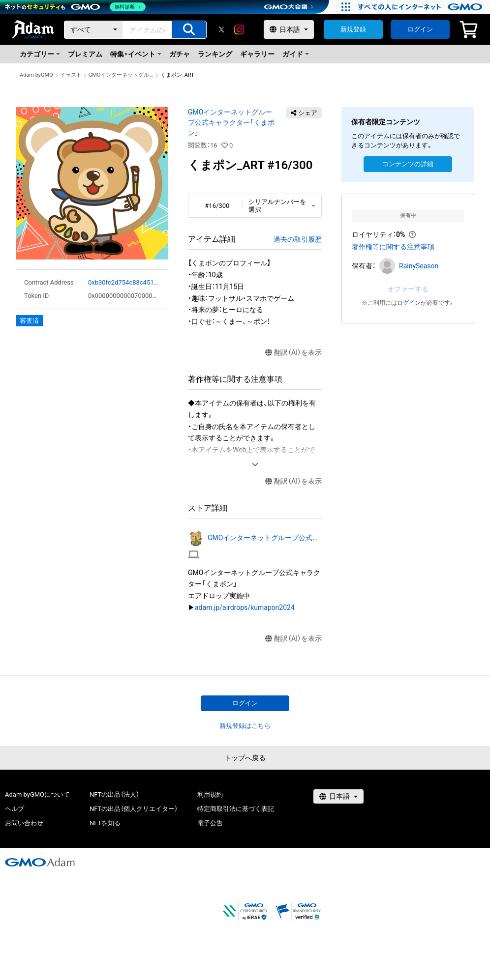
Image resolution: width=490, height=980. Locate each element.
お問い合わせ (24, 823)
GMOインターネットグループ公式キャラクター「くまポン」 (121, 75)
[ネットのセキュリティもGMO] (76, 7)
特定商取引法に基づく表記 (236, 809)
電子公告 (210, 823)
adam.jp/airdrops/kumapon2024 (245, 607)
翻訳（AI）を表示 (293, 353)
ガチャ (180, 54)
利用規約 (210, 794)
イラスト (71, 75)
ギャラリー (257, 54)
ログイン (420, 29)
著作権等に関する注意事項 (393, 247)
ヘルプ (15, 809)
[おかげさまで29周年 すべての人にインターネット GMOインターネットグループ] (421, 7)
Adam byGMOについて (37, 794)
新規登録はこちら (245, 726)
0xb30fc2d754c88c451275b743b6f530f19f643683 (124, 282)
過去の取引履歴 (298, 239)
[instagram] (239, 29)
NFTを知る (105, 823)
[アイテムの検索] (189, 30)
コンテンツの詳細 (408, 164)
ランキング (215, 54)
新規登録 (353, 29)
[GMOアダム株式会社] (40, 862)
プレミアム (85, 54)
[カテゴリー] (93, 30)
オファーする (408, 289)
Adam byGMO (36, 75)
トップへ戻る (245, 758)
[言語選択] (289, 29)
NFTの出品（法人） (114, 794)
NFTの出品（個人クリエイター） (134, 809)
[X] (221, 29)
